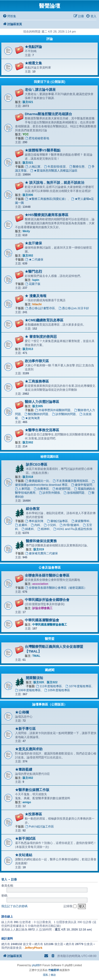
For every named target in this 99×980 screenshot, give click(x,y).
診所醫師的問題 (64, 414)
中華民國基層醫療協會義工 (50, 624)
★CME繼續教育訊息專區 (44, 320)
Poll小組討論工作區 (40, 826)
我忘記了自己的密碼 (14, 906)
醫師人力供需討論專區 (42, 402)
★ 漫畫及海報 (36, 296)
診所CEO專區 (37, 464)
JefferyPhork (33, 948)
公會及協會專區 (50, 568)
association (40, 584)
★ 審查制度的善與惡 (41, 337)
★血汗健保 (33, 243)
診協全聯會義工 (42, 608)
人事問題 (23, 489)
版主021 (28, 102)
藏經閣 (50, 670)
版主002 (28, 255)
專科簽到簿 (34, 521)
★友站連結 (24, 855)
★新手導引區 (25, 729)
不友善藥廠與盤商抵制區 (70, 481)
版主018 (28, 477)
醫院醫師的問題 (36, 414)
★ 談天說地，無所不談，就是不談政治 (55, 183)
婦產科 (28, 529)
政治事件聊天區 (37, 361)
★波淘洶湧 (31, 418)
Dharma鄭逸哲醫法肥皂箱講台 (48, 114)
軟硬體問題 (62, 489)
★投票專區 (33, 814)
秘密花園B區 (49, 457)
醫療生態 (77, 167)
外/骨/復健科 (69, 525)
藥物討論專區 (57, 521)
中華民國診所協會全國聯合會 (47, 600)
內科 (36, 525)
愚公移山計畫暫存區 (40, 308)
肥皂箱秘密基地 (37, 138)
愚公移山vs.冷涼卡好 (74, 308)
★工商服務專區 (37, 381)
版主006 (28, 195)
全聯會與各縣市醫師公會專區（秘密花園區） (56, 588)
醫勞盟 (50, 639)
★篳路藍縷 (24, 769)
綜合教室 (33, 509)
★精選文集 (33, 63)
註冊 (14, 879)
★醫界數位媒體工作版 (32, 790)
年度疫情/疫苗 (55, 167)
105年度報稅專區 (57, 690)
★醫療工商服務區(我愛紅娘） (46, 199)
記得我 (70, 906)
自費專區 (41, 489)
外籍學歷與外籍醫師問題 (53, 410)
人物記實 (33, 167)
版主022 (52, 682)
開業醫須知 (34, 678)
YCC (25, 134)
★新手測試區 (25, 839)
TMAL (36, 656)
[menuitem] (9, 16)
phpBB (36, 965)
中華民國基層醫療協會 (42, 620)
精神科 (44, 529)
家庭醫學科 (81, 521)
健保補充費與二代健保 (42, 553)
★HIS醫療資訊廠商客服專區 (47, 215)
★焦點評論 (33, 47)
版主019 (39, 549)
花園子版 (33, 284)
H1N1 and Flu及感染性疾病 (73, 529)
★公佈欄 (22, 712)
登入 (4, 879)
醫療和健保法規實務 (41, 541)
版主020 (39, 682)
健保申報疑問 (82, 485)
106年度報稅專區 (28, 690)
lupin (36, 280)
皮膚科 (21, 525)
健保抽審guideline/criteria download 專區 (55, 483)
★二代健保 (34, 259)
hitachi (37, 304)
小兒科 (50, 525)
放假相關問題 (74, 493)
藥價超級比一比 (37, 481)
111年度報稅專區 (49, 686)
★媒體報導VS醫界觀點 (43, 150)
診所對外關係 (49, 493)
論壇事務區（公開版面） (50, 704)
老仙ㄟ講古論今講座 (40, 90)
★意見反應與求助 (29, 749)
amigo (27, 802)
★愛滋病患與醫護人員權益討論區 (54, 170)
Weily (26, 231)
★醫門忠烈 (33, 271)
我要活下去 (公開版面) (49, 82)
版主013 (28, 349)
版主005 (37, 406)
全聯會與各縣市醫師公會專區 (47, 575)
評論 (50, 39)
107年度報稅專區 (78, 686)
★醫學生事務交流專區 (42, 430)
